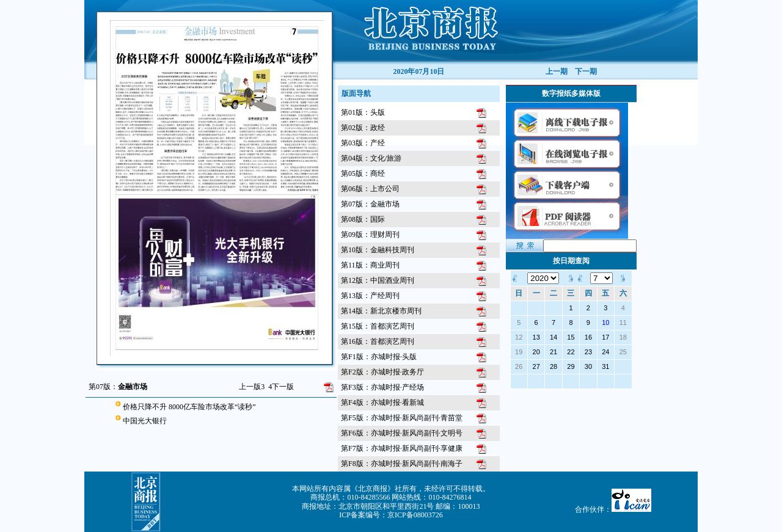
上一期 (557, 71)
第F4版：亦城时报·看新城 (382, 403)
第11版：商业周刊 (370, 265)
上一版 (252, 387)
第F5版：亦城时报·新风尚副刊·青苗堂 (402, 418)
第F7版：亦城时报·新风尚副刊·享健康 (402, 448)
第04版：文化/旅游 (371, 158)
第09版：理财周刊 (370, 235)
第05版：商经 (363, 173)
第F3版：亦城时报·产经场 (382, 387)
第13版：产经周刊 (370, 296)
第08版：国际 (363, 219)
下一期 (586, 71)
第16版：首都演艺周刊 (378, 341)
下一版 (281, 387)
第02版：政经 (363, 128)
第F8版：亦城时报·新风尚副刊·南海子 (402, 464)
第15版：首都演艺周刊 (378, 326)
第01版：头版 (363, 112)
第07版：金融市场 (370, 204)
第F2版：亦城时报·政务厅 (382, 372)
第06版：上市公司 (370, 189)
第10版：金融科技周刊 (378, 250)
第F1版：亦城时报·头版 (379, 357)
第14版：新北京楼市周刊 (381, 311)
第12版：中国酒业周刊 (378, 280)
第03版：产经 (363, 143)
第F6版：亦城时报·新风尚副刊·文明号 (402, 433)
